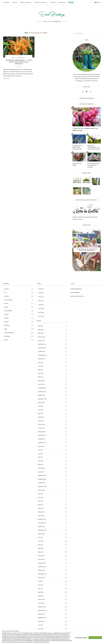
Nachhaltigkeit (19, 310)
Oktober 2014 (42, 570)
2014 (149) (41, 312)
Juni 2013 (41, 628)
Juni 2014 (41, 585)
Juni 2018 (41, 410)
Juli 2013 (41, 625)
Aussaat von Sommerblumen (91, 217)
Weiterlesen (7, 79)
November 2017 (42, 435)
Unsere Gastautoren (21, 58)
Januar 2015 (41, 559)
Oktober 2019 (42, 351)
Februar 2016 (42, 512)
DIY (19, 292)
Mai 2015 (41, 544)
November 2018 (42, 391)
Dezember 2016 (42, 475)
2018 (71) (41, 296)
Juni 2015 (41, 541)
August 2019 (41, 358)
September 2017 (42, 442)
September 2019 (42, 355)
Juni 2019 (41, 366)
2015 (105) (41, 308)
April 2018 (41, 417)
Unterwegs (62, 2)
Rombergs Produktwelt (76, 289)
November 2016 (42, 479)
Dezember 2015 (42, 519)
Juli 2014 (41, 581)
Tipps (13, 58)
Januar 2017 (41, 472)
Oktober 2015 (42, 526)
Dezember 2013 (42, 606)
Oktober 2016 (42, 482)
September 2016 (42, 486)
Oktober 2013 (42, 614)
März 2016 (41, 508)
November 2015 (42, 523)
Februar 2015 (42, 555)
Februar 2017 (42, 468)
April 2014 (41, 592)
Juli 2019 (41, 362)
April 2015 (41, 548)
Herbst (19, 303)
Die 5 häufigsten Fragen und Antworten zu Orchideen (93, 165)
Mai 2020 (41, 326)
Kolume (19, 307)
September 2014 (42, 574)
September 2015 (42, 530)
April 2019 (41, 373)
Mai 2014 (41, 588)
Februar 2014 (42, 599)
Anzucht (15, 2)
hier (48, 642)
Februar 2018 (42, 424)
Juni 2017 (41, 453)
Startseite (6, 2)
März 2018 (41, 420)
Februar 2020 (42, 337)
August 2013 (41, 621)
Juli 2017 (41, 450)
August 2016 (41, 490)
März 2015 (41, 552)
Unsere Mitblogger (75, 292)
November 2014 (42, 566)
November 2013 (42, 610)
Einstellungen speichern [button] (95, 638)
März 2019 (41, 377)
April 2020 (41, 329)
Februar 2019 (42, 380)
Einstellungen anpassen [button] (81, 638)
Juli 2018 (41, 406)
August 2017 (41, 446)
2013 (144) (41, 316)
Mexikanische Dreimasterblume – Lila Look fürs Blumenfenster (94, 147)
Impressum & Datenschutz (77, 296)
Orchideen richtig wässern (79, 163)
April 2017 (41, 461)
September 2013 (42, 617)
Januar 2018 (41, 428)
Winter (19, 340)
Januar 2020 (41, 340)
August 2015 (41, 534)
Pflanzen (53, 2)
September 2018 (42, 399)
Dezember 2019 (42, 344)
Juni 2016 (41, 497)
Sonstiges (19, 325)
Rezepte (19, 318)
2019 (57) (41, 293)
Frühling (19, 296)
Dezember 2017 (42, 431)
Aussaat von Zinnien (78, 219)
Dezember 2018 (42, 388)
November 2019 (42, 348)
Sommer (19, 321)
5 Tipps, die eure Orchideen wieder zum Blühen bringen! (85, 129)
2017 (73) (41, 300)
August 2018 (41, 402)
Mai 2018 (41, 413)
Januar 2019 (41, 384)
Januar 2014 (41, 603)
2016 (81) (41, 304)
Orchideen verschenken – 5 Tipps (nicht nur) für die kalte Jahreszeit (19, 62)
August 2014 (41, 577)
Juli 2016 (41, 493)
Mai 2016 (41, 501)
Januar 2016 (41, 515)
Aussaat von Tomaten (78, 217)
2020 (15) (41, 289)
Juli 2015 (41, 537)
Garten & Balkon (25, 2)
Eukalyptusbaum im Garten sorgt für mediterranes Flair (77, 147)
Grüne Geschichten (40, 2)
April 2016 (41, 504)
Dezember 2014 (42, 563)
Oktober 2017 (42, 439)
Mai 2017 (41, 457)
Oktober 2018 (42, 395)
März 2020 (41, 333)
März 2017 (41, 464)
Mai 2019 (41, 369)
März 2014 (41, 596)
